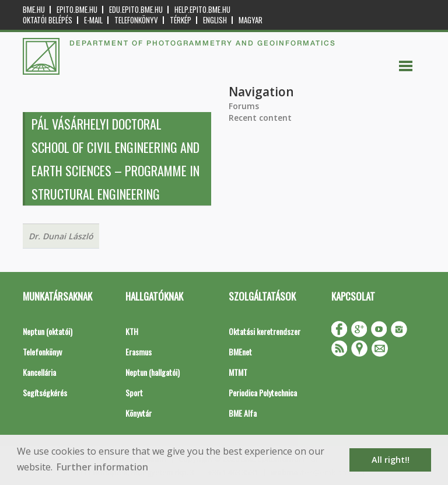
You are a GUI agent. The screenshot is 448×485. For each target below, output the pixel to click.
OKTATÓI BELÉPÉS (48, 20)
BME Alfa (243, 413)
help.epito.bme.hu (202, 10)
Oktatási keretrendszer (265, 331)
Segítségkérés (45, 392)
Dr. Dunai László (61, 236)
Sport (134, 392)
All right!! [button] (391, 460)
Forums (244, 106)
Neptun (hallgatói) (153, 372)
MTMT (238, 372)
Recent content (260, 118)
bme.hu (34, 10)
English (215, 20)
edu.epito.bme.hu (136, 10)
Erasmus (139, 352)
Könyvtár (139, 413)
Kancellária (39, 372)
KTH (132, 331)
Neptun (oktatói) (48, 331)
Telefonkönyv (136, 20)
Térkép (181, 20)
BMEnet (240, 352)
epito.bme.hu (77, 10)
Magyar (251, 20)
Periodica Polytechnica (263, 392)
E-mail (93, 20)
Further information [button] (102, 467)
